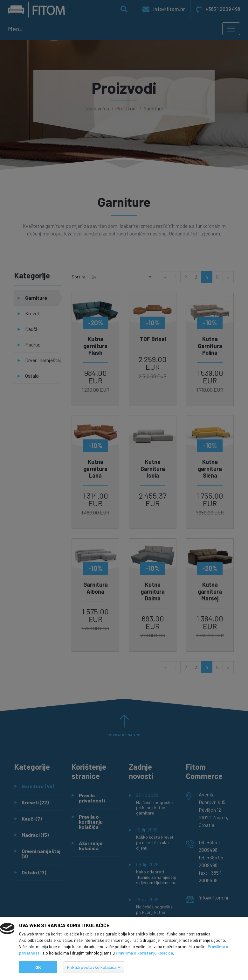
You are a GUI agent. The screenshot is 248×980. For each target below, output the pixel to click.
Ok (38, 967)
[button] (94, 967)
